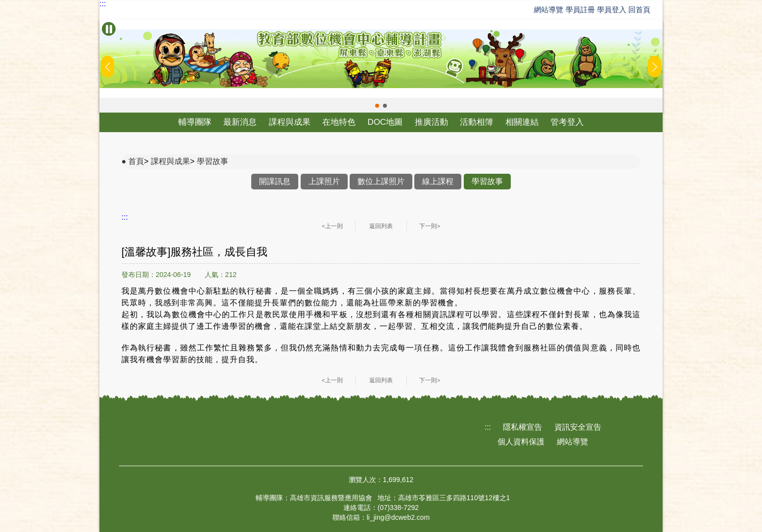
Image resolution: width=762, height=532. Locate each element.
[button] (377, 106)
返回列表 (381, 226)
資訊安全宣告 (578, 427)
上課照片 (324, 181)
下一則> (430, 226)
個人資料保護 (521, 442)
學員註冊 (580, 10)
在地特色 (339, 122)
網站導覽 (548, 10)
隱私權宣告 (523, 427)
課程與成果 (290, 122)
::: (103, 4)
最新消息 (240, 122)
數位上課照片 (381, 181)
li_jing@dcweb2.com (398, 517)
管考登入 (567, 122)
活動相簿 (476, 122)
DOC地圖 (385, 122)
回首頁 (639, 10)
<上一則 (332, 226)
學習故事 (213, 161)
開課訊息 (275, 181)
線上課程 (438, 181)
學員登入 (612, 10)
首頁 (136, 161)
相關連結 (522, 122)
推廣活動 (431, 122)
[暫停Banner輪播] (109, 29)
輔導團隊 (195, 122)
